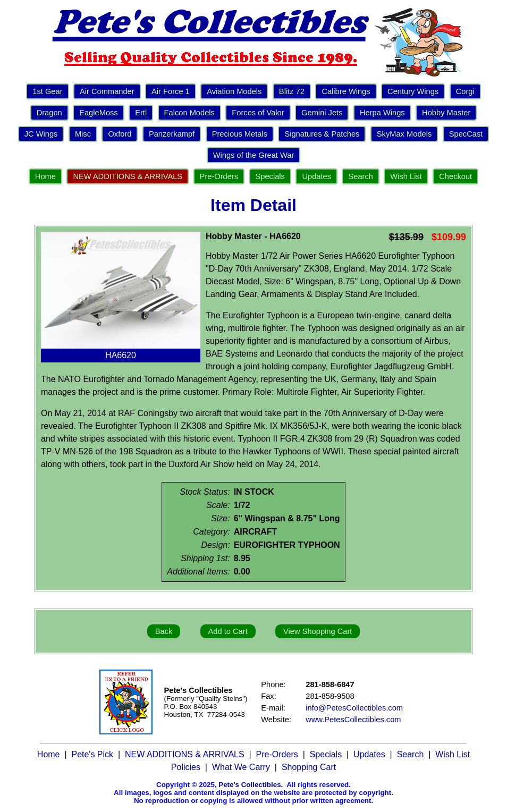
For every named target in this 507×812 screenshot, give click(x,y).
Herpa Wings (382, 113)
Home (45, 176)
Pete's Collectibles (250, 785)
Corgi (465, 91)
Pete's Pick (92, 754)
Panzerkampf (172, 134)
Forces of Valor (258, 113)
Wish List (406, 176)
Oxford (120, 134)
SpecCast (466, 134)
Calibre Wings (346, 91)
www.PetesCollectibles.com (353, 720)
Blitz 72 (292, 91)
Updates (316, 176)
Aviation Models (234, 91)
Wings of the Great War (254, 155)
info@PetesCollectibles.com (354, 708)
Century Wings (413, 91)
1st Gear (47, 91)
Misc (83, 134)
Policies (186, 767)
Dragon (49, 113)
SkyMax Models (404, 134)
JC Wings (41, 134)
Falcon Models (189, 113)
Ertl (141, 113)
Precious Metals (240, 134)
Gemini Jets (322, 113)
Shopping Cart (309, 767)
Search (360, 176)
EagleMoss (99, 113)
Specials (270, 176)
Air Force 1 (171, 91)
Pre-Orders (219, 176)
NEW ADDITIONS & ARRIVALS (128, 176)
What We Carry (241, 767)
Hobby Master (446, 113)
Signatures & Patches (322, 134)
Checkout (455, 176)
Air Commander (107, 91)
